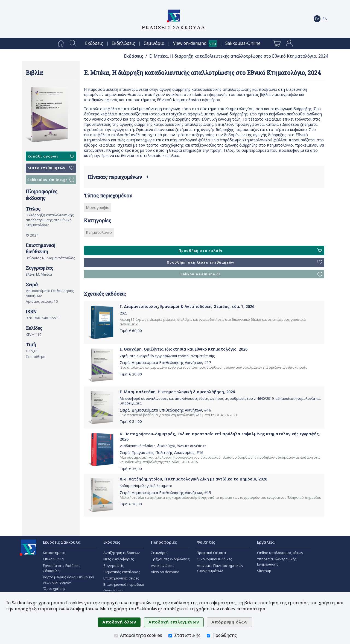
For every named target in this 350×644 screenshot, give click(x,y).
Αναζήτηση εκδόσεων (122, 553)
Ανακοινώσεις (163, 566)
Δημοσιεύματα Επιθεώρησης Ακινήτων (167, 362)
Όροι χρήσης (54, 588)
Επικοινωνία (53, 559)
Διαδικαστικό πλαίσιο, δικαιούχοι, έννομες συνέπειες (163, 446)
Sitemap (264, 571)
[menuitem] (61, 43)
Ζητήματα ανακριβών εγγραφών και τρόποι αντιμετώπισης (167, 356)
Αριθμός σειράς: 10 (42, 301)
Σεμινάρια (154, 43)
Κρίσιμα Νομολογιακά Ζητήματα (146, 486)
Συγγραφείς (114, 566)
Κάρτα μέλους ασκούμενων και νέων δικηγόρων (69, 580)
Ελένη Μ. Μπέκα (39, 274)
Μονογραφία (98, 207)
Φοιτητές (206, 542)
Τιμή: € (131, 331)
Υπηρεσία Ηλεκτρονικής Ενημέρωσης (277, 562)
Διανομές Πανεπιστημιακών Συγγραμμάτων (220, 568)
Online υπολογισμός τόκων (280, 553)
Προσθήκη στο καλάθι (250, 250)
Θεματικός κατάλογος (122, 572)
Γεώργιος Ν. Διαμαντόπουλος (50, 258)
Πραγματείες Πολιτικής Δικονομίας (163, 452)
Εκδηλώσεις (123, 43)
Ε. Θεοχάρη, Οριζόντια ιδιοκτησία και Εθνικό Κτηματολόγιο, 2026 (184, 349)
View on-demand (190, 43)
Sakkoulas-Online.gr (51, 180)
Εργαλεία (266, 542)
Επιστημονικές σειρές (121, 578)
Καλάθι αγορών (51, 156)
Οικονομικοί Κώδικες (214, 559)
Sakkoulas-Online (243, 43)
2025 (124, 313)
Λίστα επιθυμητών (51, 168)
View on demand (165, 572)
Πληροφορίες (164, 542)
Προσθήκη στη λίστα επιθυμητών (244, 263)
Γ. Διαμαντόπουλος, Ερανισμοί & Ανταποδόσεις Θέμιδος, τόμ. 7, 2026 (187, 306)
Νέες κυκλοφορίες (119, 559)
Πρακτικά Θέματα (211, 553)
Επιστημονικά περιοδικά (124, 584)
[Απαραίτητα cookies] (116, 636)
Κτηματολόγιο (99, 232)
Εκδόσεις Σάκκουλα (62, 542)
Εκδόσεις (94, 43)
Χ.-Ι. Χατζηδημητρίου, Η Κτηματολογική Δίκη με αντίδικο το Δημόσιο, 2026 (193, 479)
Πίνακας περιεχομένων (118, 177)
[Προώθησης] (208, 636)
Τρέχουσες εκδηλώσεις (170, 559)
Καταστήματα (54, 553)
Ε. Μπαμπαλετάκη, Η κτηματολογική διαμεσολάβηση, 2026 (177, 392)
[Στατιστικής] (170, 636)
